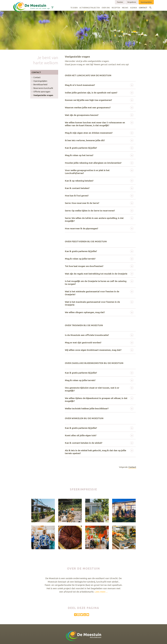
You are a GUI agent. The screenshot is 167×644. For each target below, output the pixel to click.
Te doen (74, 8)
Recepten (116, 8)
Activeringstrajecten (90, 8)
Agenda (134, 8)
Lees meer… (101, 592)
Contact (143, 8)
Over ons (106, 8)
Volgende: (128, 467)
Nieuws (125, 8)
